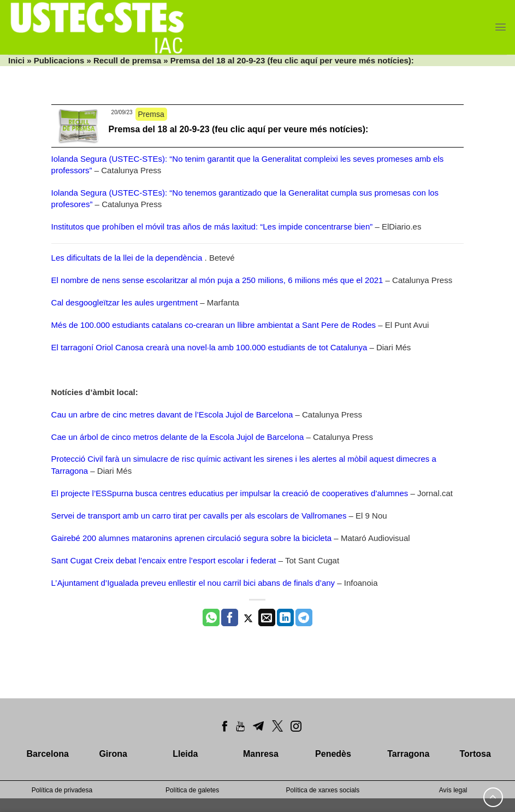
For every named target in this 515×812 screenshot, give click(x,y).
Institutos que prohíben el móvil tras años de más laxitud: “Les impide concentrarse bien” (212, 226)
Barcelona (48, 754)
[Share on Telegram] (304, 617)
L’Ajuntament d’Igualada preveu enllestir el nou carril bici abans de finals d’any (193, 583)
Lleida (185, 754)
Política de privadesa (62, 790)
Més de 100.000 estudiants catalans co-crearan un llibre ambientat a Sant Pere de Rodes (214, 325)
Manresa (261, 754)
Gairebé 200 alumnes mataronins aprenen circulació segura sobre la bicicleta (192, 538)
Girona (113, 754)
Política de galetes (192, 790)
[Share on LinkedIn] (285, 617)
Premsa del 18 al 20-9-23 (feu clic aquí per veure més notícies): (239, 129)
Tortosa (475, 754)
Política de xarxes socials (323, 790)
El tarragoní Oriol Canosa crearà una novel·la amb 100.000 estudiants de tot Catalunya (209, 347)
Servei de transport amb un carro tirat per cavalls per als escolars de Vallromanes (199, 516)
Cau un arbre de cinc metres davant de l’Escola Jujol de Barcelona (172, 414)
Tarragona (408, 754)
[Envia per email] (267, 617)
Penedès (333, 754)
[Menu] (501, 27)
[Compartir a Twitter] (248, 617)
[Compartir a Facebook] (230, 617)
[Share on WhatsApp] (211, 617)
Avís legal (453, 790)
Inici (16, 60)
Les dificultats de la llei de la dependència (127, 258)
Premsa (151, 114)
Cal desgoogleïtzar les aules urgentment (125, 302)
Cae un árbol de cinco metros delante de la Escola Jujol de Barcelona (178, 437)
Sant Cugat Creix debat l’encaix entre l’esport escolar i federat (164, 560)
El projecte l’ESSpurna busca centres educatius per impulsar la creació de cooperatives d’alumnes (230, 493)
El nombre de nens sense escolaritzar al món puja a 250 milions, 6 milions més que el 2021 (217, 280)
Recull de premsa (127, 60)
